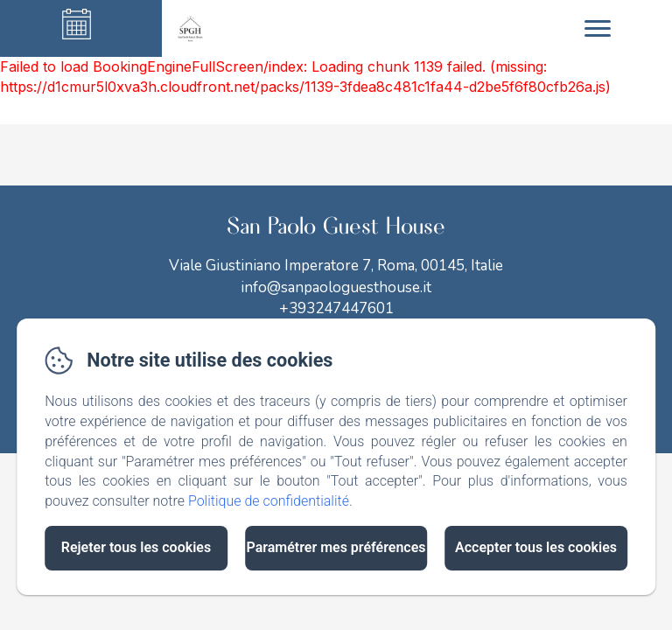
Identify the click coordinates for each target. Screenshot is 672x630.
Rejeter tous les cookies (136, 547)
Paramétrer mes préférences (336, 547)
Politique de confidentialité (269, 501)
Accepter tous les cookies (536, 547)
